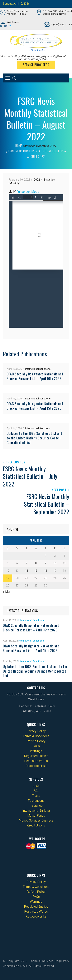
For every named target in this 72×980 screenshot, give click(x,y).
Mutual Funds (36, 816)
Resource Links (36, 766)
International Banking (36, 811)
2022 (53, 146)
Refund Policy (36, 741)
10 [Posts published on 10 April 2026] (55, 563)
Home (19, 146)
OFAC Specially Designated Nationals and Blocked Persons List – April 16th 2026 (35, 376)
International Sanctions (38, 369)
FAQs (36, 746)
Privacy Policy (36, 731)
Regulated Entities (36, 756)
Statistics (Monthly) (36, 146)
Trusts (36, 796)
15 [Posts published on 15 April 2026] (36, 571)
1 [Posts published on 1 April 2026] (36, 556)
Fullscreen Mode (28, 192)
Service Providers (36, 65)
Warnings (36, 751)
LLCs (36, 786)
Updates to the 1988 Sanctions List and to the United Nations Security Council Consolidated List (34, 438)
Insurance (36, 806)
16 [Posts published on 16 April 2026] (46, 571)
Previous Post (16, 462)
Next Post (59, 490)
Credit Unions (36, 826)
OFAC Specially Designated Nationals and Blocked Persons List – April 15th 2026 (35, 406)
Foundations (36, 801)
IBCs (36, 791)
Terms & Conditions (36, 736)
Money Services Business (36, 821)
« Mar (7, 592)
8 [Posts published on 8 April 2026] (36, 563)
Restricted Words (36, 761)
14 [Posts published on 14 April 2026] (26, 571)
